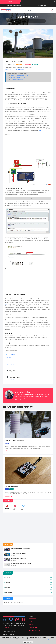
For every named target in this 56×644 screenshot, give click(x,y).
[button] (54, 2)
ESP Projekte (29, 592)
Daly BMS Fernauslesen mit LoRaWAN (20, 548)
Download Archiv (33, 627)
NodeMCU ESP (11, 355)
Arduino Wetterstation (44, 106)
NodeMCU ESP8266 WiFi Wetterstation (15, 69)
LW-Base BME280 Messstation (18, 558)
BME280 (9, 358)
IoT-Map (31, 624)
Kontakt (31, 621)
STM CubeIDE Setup (11, 486)
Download (11, 373)
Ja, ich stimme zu (28, 642)
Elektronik (29, 585)
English (36, 65)
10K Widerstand (11, 364)
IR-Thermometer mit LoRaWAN (18, 553)
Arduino (29, 577)
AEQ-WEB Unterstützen (35, 631)
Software (29, 582)
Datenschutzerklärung (43, 639)
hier (40, 131)
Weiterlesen (8, 451)
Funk (29, 590)
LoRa (29, 580)
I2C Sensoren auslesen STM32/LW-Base (21, 564)
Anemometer (10, 361)
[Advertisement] (28, 146)
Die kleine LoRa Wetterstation (15, 441)
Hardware (28, 65)
